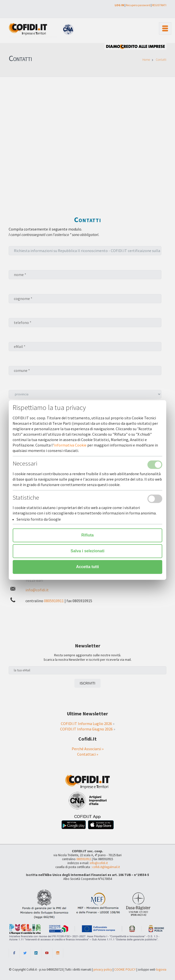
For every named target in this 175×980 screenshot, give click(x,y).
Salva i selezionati (88, 551)
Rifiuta (87, 535)
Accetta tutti (87, 567)
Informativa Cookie (70, 445)
